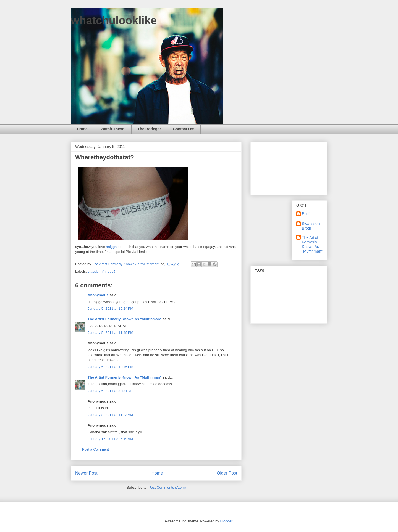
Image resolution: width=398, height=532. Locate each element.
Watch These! (113, 129)
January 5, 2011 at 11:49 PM (110, 333)
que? (112, 272)
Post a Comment (95, 449)
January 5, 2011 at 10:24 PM (110, 309)
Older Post (227, 473)
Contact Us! (184, 129)
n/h (103, 272)
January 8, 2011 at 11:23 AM (110, 415)
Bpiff (306, 214)
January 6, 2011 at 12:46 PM (110, 367)
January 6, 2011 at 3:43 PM (109, 391)
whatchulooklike (114, 20)
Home (157, 473)
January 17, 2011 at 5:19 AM (110, 439)
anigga (111, 247)
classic (93, 272)
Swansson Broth (311, 226)
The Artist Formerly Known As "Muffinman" (125, 319)
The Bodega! (149, 129)
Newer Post (86, 473)
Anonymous (98, 295)
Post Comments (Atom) (167, 487)
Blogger (226, 521)
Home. (83, 129)
